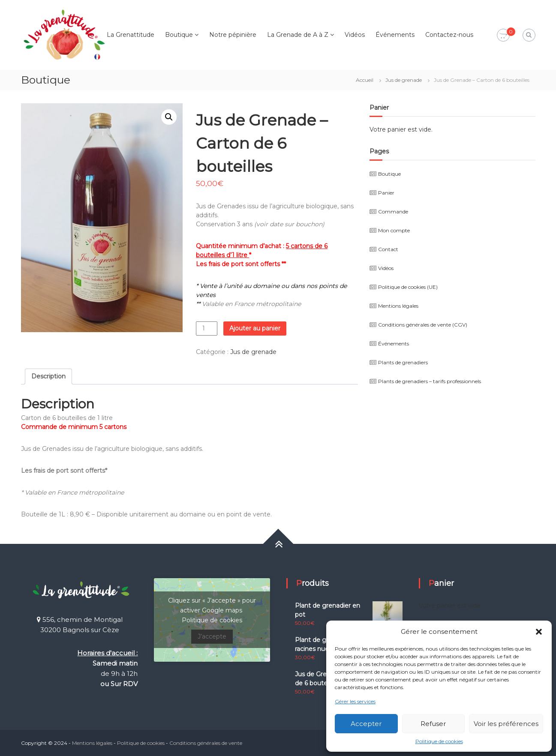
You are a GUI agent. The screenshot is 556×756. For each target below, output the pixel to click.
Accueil (365, 80)
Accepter (366, 724)
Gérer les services (355, 701)
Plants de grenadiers (403, 362)
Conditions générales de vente (206, 743)
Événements (395, 35)
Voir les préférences (506, 724)
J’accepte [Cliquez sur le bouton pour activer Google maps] (212, 636)
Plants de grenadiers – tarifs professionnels (430, 381)
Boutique (179, 35)
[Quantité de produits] (207, 328)
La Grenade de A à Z (298, 35)
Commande (393, 211)
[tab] (48, 376)
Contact (388, 249)
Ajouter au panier (255, 328)
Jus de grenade (404, 80)
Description (48, 376)
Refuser (433, 724)
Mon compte (394, 230)
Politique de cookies (439, 741)
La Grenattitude (131, 35)
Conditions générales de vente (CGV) (423, 325)
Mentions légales (398, 306)
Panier (386, 193)
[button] (539, 632)
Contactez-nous (449, 35)
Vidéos (355, 35)
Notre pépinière (233, 35)
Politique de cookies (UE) (408, 287)
